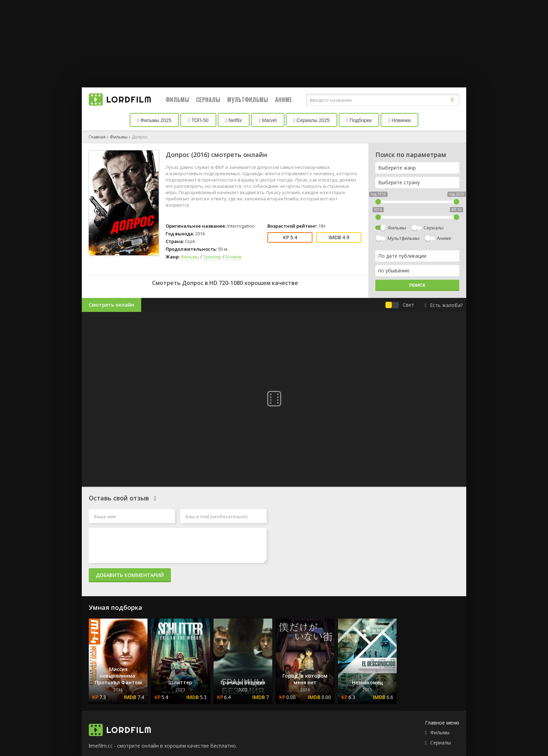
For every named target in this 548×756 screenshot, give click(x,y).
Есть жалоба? (444, 305)
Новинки (399, 120)
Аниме (284, 100)
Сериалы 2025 (312, 120)
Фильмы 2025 (154, 120)
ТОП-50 (198, 120)
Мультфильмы (248, 100)
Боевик (234, 257)
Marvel (268, 120)
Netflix (234, 120)
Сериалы (208, 100)
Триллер (212, 257)
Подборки (359, 120)
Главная (97, 137)
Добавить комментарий (130, 575)
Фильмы (177, 100)
